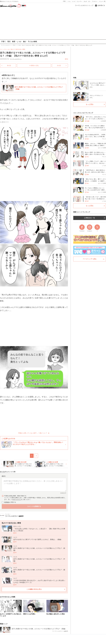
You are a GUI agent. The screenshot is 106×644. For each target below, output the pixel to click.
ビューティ (80, 1)
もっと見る (90, 104)
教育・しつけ (17, 42)
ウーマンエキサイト (16, 59)
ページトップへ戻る (90, 259)
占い (89, 1)
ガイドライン (17, 499)
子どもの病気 (32, 42)
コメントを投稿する (34, 506)
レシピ (74, 1)
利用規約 (7, 502)
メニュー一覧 (102, 1)
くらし (69, 1)
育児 (9, 42)
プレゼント (95, 1)
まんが (85, 1)
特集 (75, 78)
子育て (64, 1)
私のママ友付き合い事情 (18, 49)
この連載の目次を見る (34, 589)
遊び (25, 42)
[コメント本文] (34, 485)
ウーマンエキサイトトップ (84, 5)
